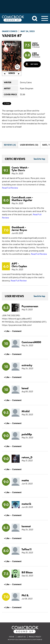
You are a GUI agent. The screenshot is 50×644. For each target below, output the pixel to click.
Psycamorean (30, 306)
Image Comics (10, 31)
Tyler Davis (18, 170)
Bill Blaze (27, 572)
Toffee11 (27, 549)
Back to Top (39, 159)
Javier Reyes (19, 230)
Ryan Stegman (27, 88)
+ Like (7, 331)
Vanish (9, 36)
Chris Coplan (19, 266)
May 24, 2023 (28, 31)
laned (25, 388)
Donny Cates (26, 82)
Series (12, 73)
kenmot (26, 526)
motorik (26, 504)
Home (12, 637)
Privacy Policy (35, 637)
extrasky (27, 365)
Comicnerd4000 (31, 342)
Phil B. (25, 595)
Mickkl (26, 411)
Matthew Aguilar (22, 200)
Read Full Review (10, 188)
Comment (17, 331)
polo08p (27, 434)
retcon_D (27, 457)
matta (25, 480)
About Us (22, 637)
